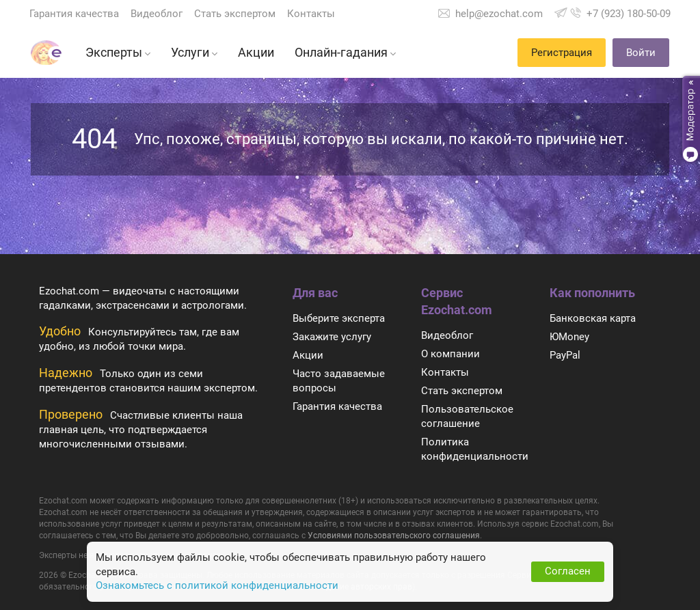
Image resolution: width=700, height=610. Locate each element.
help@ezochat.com (499, 14)
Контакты (311, 14)
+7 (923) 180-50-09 (629, 14)
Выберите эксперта (339, 318)
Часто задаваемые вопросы (339, 381)
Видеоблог (157, 14)
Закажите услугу (332, 337)
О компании (450, 354)
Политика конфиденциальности (475, 449)
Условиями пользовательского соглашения (394, 536)
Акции (308, 355)
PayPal (565, 355)
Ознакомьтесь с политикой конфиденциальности (217, 585)
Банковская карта (593, 318)
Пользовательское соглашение (467, 416)
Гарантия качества (74, 14)
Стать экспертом (235, 14)
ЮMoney (569, 337)
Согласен (568, 571)
